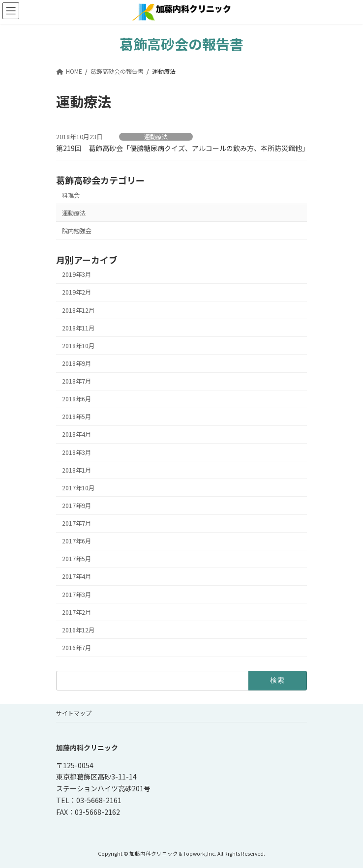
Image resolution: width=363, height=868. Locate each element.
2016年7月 (76, 648)
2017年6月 (76, 541)
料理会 (71, 195)
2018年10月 (78, 346)
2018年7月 (76, 381)
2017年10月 (78, 488)
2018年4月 (76, 435)
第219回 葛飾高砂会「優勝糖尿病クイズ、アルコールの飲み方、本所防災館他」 (182, 148)
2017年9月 (76, 506)
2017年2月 (76, 612)
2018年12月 (78, 310)
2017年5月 (76, 559)
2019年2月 (76, 293)
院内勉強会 (77, 231)
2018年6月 (76, 399)
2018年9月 (76, 363)
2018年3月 (76, 452)
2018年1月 (76, 470)
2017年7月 (76, 523)
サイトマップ (74, 713)
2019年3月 (76, 274)
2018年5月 (76, 417)
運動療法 (156, 137)
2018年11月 (78, 328)
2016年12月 (78, 630)
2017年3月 (76, 595)
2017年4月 (76, 577)
